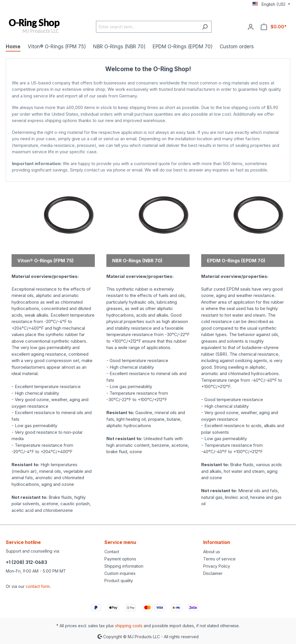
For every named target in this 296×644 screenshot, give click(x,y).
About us (212, 552)
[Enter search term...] (147, 27)
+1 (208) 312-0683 (26, 562)
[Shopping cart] (274, 27)
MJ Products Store (148, 176)
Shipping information (124, 566)
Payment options (120, 559)
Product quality (119, 581)
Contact (112, 552)
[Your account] (251, 27)
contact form (38, 586)
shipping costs (129, 626)
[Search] (205, 27)
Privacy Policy (217, 566)
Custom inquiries (120, 573)
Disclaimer (213, 573)
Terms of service (219, 559)
